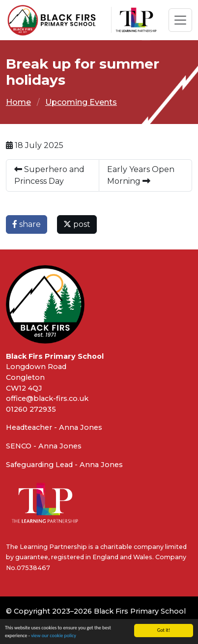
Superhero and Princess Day (49, 175)
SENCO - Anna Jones (44, 446)
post (77, 224)
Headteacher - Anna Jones (54, 427)
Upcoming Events (81, 102)
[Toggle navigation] (180, 20)
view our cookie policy (54, 636)
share (27, 224)
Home (18, 102)
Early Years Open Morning (141, 175)
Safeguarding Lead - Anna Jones (64, 465)
